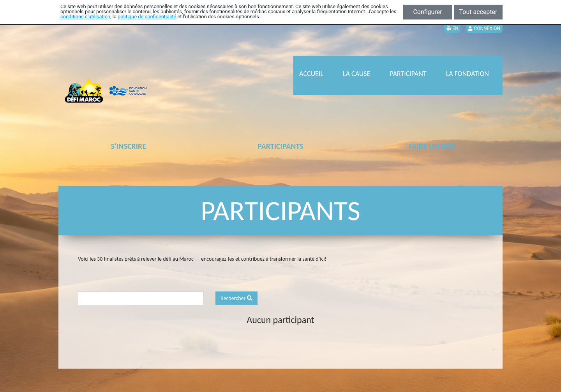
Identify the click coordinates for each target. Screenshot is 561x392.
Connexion (484, 28)
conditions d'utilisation (85, 17)
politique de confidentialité (147, 17)
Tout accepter (478, 12)
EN (452, 28)
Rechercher (236, 298)
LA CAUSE (356, 74)
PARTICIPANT (408, 74)
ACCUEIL (311, 74)
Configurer (427, 12)
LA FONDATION (467, 74)
